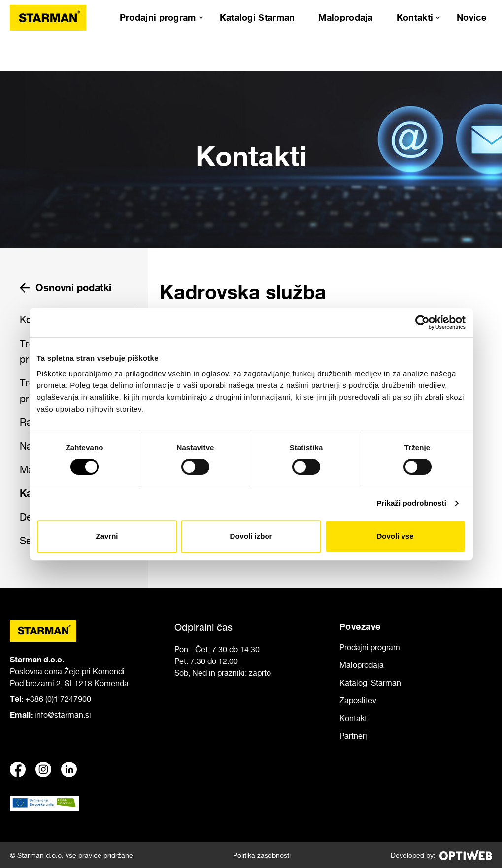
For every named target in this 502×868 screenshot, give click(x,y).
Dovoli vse (395, 536)
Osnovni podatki (66, 288)
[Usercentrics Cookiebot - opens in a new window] (422, 322)
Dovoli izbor (251, 536)
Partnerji (354, 736)
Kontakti (415, 17)
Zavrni (107, 536)
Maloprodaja (345, 17)
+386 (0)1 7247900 (58, 699)
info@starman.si (63, 715)
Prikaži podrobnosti (411, 503)
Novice (471, 17)
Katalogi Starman (257, 17)
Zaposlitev (358, 700)
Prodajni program (158, 17)
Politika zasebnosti (262, 855)
